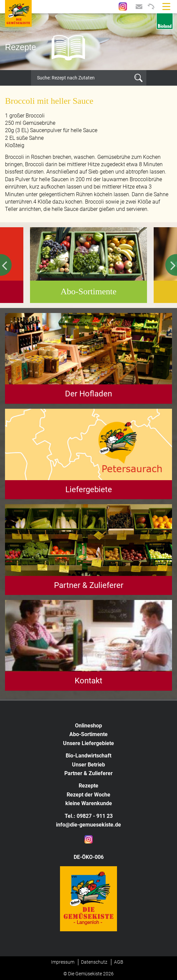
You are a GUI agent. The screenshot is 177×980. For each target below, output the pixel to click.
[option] (88, 42)
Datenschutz (94, 962)
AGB (119, 962)
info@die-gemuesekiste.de (88, 825)
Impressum (63, 962)
